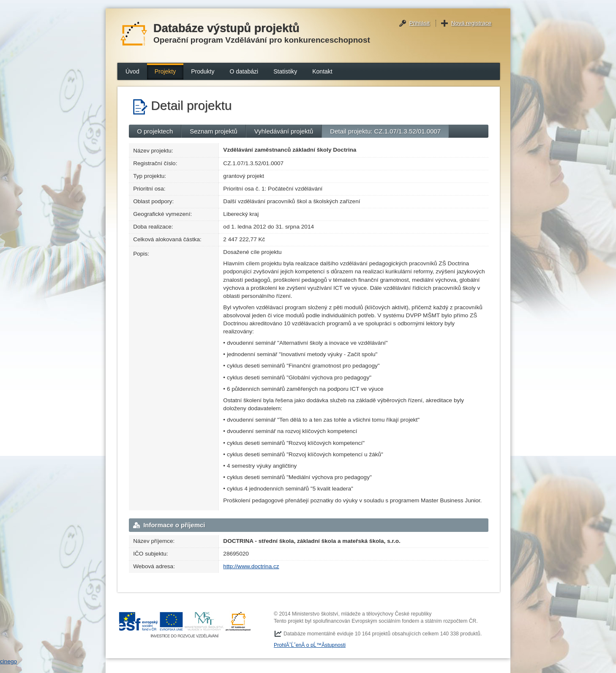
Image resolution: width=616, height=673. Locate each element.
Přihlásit (420, 23)
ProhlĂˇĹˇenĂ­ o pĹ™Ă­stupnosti (310, 645)
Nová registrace (471, 23)
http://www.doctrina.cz (251, 566)
